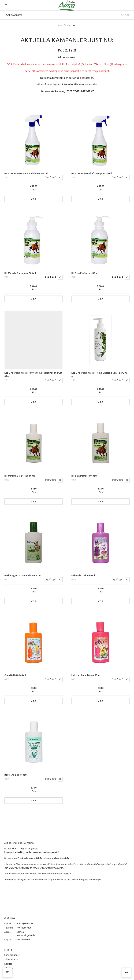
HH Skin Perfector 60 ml (84, 476)
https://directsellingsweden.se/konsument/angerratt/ (32, 852)
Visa (33, 199)
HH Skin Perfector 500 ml (85, 273)
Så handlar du (11, 959)
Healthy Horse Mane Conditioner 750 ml (26, 173)
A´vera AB (10, 918)
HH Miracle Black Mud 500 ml (20, 273)
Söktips (8, 964)
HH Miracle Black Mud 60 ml (20, 476)
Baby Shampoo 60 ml (16, 775)
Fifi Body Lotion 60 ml (83, 575)
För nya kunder (12, 955)
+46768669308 (24, 928)
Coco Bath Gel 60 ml (15, 675)
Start (60, 25)
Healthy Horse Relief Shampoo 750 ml (92, 173)
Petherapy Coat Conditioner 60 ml (23, 575)
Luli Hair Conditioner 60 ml (86, 675)
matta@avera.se (25, 923)
